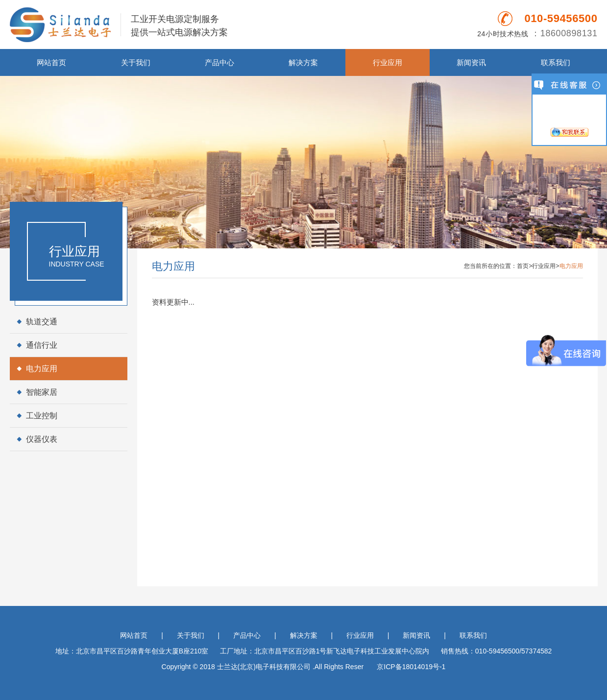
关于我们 (136, 62)
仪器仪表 (42, 439)
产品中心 (219, 62)
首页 (523, 266)
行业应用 (388, 62)
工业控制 (42, 416)
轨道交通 (42, 322)
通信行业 (42, 345)
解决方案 (303, 62)
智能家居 (42, 392)
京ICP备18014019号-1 (411, 667)
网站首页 (51, 62)
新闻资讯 (471, 62)
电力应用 (42, 369)
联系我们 (556, 62)
